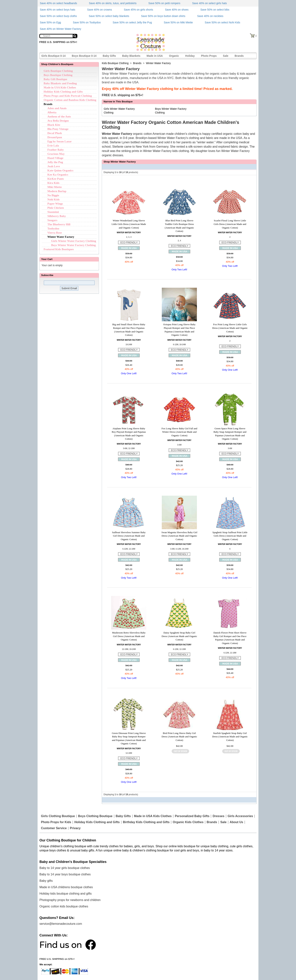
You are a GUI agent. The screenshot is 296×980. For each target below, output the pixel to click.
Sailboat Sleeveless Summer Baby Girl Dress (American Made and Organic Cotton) (129, 536)
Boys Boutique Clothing (58, 75)
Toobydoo (53, 229)
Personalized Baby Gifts (192, 816)
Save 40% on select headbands (58, 3)
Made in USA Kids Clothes (60, 87)
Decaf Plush (55, 133)
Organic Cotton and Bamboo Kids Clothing (70, 100)
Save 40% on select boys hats (58, 10)
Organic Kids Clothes (188, 822)
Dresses (218, 816)
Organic (174, 56)
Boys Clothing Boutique (95, 816)
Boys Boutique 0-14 (84, 56)
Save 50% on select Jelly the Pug (132, 22)
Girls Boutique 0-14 (53, 56)
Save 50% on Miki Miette (178, 22)
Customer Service (54, 828)
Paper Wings (55, 204)
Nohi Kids (54, 199)
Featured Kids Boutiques (59, 249)
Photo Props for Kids (56, 822)
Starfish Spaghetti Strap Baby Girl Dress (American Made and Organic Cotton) (230, 737)
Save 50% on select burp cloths (58, 16)
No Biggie (53, 195)
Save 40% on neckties (210, 16)
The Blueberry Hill (59, 224)
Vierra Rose (55, 233)
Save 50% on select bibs (215, 10)
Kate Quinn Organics (60, 170)
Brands (239, 56)
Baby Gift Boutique (55, 79)
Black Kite (54, 125)
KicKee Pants (56, 179)
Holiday (190, 56)
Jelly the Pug (55, 162)
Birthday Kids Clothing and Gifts (146, 822)
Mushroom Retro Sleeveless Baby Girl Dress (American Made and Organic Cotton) (129, 636)
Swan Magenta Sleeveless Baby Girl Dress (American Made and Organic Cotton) (179, 536)
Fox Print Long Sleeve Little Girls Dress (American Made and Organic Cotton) (230, 328)
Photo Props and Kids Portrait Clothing (68, 96)
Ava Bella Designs (58, 121)
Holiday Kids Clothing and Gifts (63, 92)
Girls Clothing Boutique (58, 816)
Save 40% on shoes (177, 10)
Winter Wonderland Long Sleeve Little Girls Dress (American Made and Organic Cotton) (129, 224)
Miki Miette (55, 187)
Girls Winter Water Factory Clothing (74, 241)
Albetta (52, 112)
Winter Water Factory (61, 237)
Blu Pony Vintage (58, 129)
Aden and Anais (57, 108)
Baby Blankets (131, 56)
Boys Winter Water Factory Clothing (73, 245)
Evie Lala (53, 146)
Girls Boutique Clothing (58, 71)
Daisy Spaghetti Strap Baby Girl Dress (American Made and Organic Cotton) (179, 636)
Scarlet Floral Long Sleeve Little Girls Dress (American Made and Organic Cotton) (230, 224)
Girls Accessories (240, 816)
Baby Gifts (109, 56)
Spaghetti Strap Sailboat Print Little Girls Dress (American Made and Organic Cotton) (230, 536)
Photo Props (209, 56)
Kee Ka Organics (58, 175)
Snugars (52, 220)
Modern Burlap (57, 191)
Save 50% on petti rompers (164, 3)
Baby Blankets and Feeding (60, 83)
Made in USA (155, 56)
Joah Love (54, 166)
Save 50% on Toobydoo (87, 22)
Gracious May (56, 154)
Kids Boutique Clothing (115, 63)
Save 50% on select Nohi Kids (223, 22)
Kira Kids (53, 183)
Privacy (75, 828)
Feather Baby (56, 150)
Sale (226, 56)
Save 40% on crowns (100, 10)
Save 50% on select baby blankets (109, 16)
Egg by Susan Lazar (60, 141)
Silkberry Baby (57, 216)
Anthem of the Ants (59, 117)
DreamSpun (55, 137)
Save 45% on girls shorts (138, 10)
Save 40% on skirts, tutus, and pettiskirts (113, 3)
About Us (236, 822)
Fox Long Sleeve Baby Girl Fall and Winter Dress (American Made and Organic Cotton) (179, 432)
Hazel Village (55, 158)
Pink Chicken (56, 208)
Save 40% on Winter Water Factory (61, 29)
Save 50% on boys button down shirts (163, 16)
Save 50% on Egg (50, 22)
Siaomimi (53, 212)
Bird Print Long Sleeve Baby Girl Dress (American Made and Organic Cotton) (179, 737)
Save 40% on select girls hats (210, 3)
